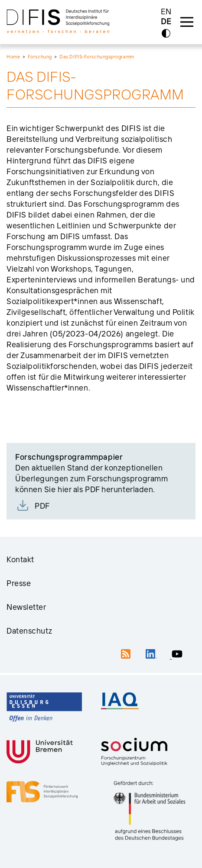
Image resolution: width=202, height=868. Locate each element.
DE (166, 22)
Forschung (40, 57)
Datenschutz (29, 631)
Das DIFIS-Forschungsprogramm (97, 57)
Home (13, 57)
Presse (19, 583)
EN (166, 11)
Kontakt (20, 559)
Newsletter (26, 607)
